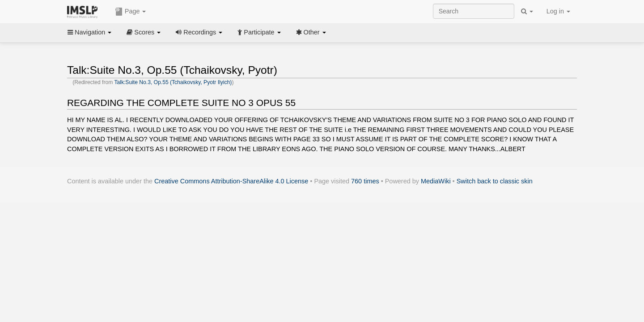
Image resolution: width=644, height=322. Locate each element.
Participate (259, 32)
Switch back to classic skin (495, 181)
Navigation (89, 32)
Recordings (199, 32)
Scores (144, 32)
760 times (365, 181)
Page (131, 12)
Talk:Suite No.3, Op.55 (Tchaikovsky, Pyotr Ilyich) (173, 82)
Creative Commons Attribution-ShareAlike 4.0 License (231, 181)
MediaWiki (436, 181)
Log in (558, 11)
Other (311, 32)
